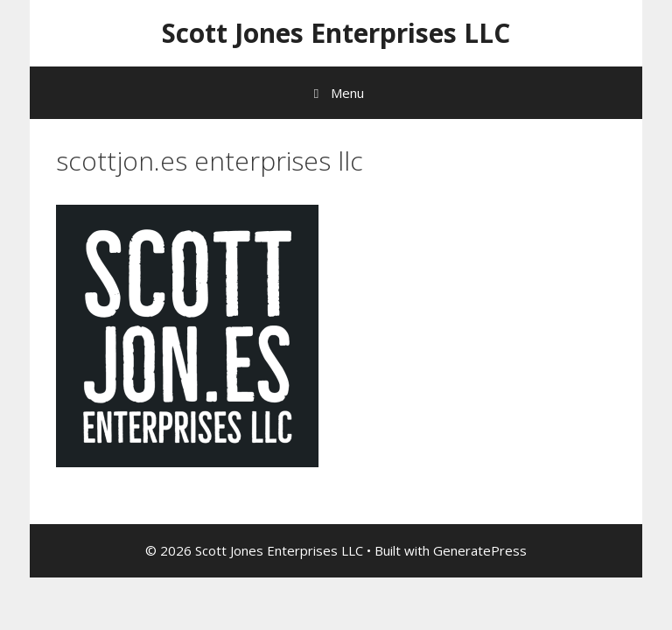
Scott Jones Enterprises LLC (336, 33)
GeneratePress (480, 550)
